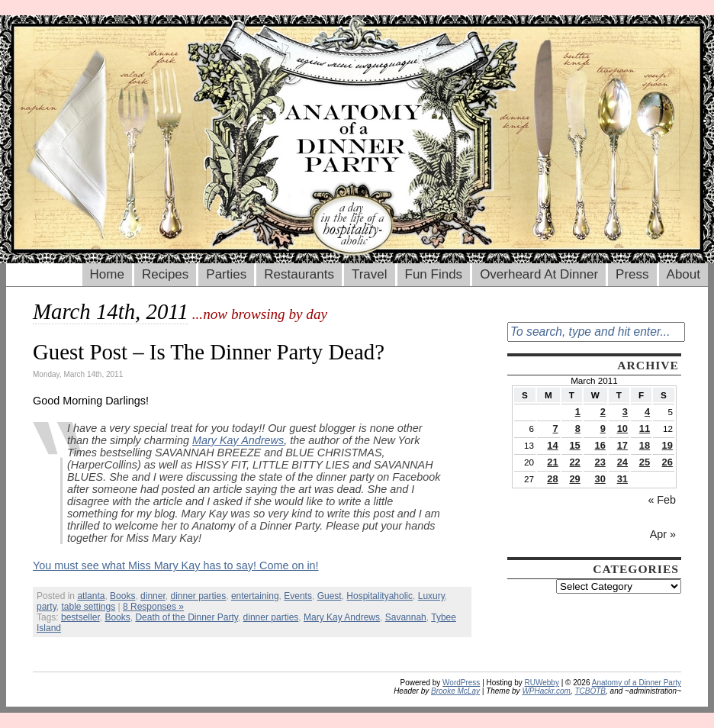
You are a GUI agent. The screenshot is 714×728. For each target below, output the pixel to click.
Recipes (165, 274)
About (683, 274)
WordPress (461, 683)
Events (298, 596)
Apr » (663, 534)
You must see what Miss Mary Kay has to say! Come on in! (176, 565)
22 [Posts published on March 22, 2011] (574, 462)
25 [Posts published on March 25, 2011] (645, 462)
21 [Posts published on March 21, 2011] (552, 462)
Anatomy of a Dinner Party (637, 683)
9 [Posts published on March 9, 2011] (603, 428)
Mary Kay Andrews (238, 440)
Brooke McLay (455, 691)
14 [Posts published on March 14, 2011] (552, 445)
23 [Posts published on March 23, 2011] (600, 462)
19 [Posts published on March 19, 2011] (667, 445)
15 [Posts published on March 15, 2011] (574, 445)
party (47, 607)
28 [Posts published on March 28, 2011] (552, 479)
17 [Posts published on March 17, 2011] (622, 445)
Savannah (406, 617)
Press (632, 274)
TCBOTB (590, 691)
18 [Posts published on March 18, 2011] (645, 445)
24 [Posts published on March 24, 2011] (622, 462)
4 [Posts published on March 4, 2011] (647, 412)
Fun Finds (434, 274)
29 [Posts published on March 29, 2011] (574, 479)
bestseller (80, 617)
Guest (330, 596)
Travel (370, 274)
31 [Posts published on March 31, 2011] (622, 479)
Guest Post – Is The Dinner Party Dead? (209, 352)
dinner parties (198, 596)
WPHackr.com (546, 691)
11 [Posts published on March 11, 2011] (645, 428)
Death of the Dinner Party (187, 617)
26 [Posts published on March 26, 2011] (667, 462)
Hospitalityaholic (380, 596)
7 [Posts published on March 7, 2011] (555, 428)
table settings (88, 607)
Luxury (431, 596)
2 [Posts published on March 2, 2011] (603, 412)
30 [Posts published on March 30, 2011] (600, 479)
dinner (153, 596)
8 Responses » (153, 607)
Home (107, 274)
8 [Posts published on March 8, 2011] (578, 428)
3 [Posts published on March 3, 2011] (625, 412)
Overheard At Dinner (539, 274)
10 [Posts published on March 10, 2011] (622, 428)
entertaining (255, 596)
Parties (226, 274)
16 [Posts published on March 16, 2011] (600, 445)
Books (122, 596)
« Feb (662, 500)
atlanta (91, 596)
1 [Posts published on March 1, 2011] (578, 412)
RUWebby (542, 683)
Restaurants (299, 274)
